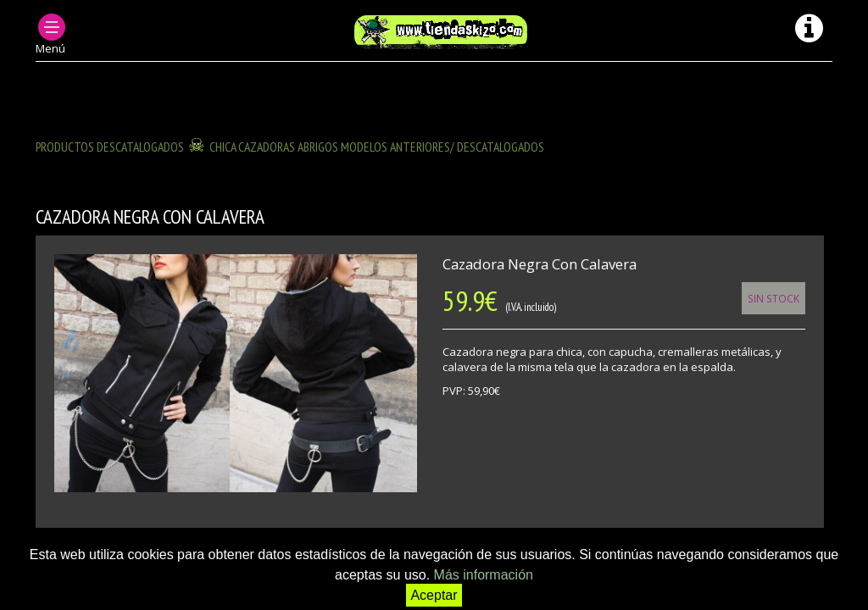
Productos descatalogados (110, 147)
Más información (484, 575)
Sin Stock (773, 298)
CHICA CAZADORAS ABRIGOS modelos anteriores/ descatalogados (377, 147)
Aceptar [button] (434, 595)
